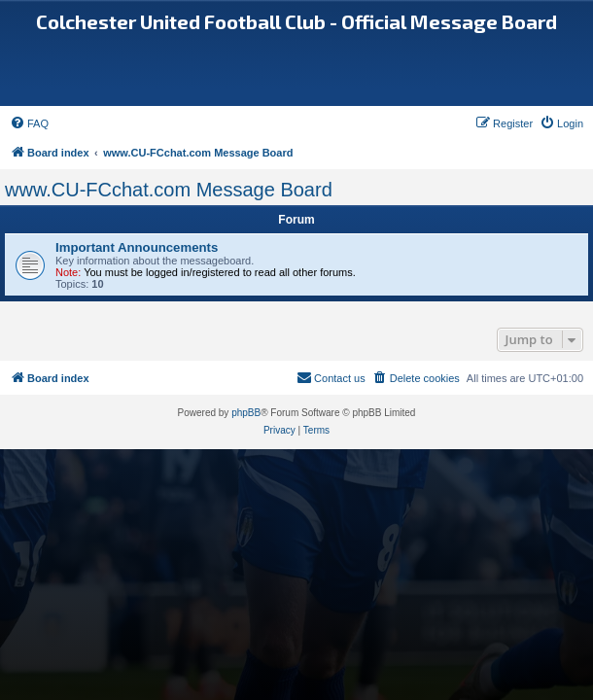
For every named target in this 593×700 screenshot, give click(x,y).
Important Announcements (137, 247)
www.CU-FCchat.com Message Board (169, 190)
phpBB (246, 413)
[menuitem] (29, 123)
